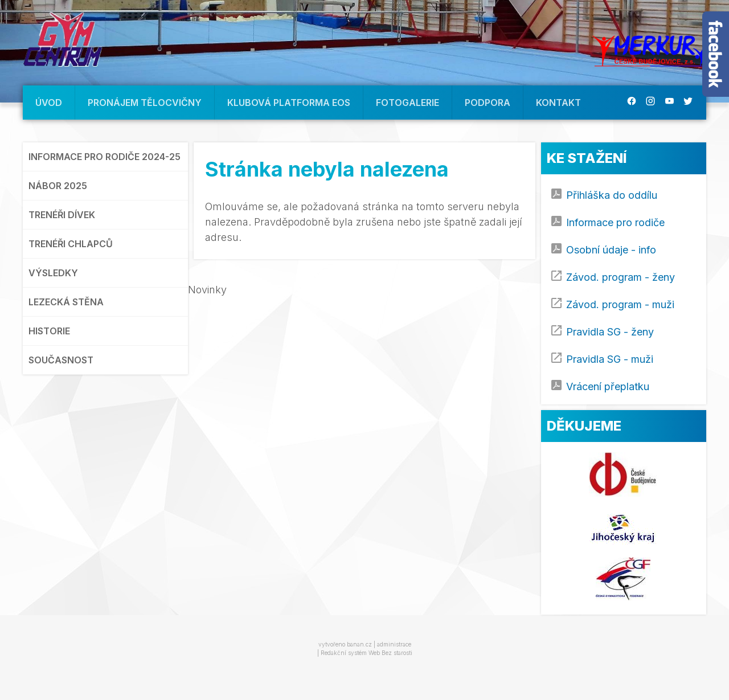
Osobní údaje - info (611, 250)
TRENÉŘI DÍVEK (62, 215)
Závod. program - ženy (621, 277)
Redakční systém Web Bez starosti (366, 653)
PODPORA (488, 103)
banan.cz (359, 644)
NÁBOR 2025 (58, 186)
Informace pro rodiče (615, 222)
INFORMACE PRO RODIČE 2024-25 (105, 157)
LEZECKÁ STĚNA (66, 302)
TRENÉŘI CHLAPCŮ (71, 244)
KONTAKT (558, 103)
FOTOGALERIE (407, 103)
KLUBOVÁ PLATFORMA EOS (289, 103)
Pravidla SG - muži (610, 359)
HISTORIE (49, 331)
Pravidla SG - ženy (610, 332)
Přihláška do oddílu (612, 195)
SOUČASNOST (61, 360)
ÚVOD (49, 103)
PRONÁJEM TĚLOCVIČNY (145, 103)
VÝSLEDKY (53, 273)
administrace (394, 644)
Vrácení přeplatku (608, 386)
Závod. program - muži (620, 304)
